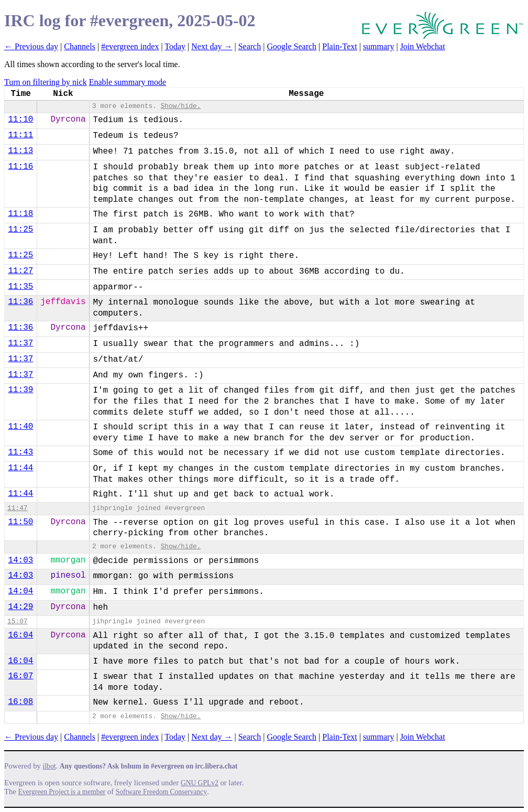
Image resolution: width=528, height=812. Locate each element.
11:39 (20, 390)
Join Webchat (423, 46)
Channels (80, 46)
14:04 (20, 591)
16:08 (20, 702)
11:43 (20, 452)
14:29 (20, 607)
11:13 (20, 151)
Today (175, 46)
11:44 (20, 468)
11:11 (20, 135)
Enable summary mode (128, 82)
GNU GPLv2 (200, 783)
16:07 (20, 676)
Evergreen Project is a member (62, 792)
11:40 (20, 427)
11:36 (20, 302)
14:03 (20, 560)
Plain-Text (339, 46)
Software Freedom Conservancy (161, 792)
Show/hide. (181, 106)
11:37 (20, 343)
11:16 (20, 167)
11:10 (20, 120)
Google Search (291, 46)
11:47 (17, 508)
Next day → (212, 46)
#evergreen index (130, 46)
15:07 (17, 621)
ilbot (49, 766)
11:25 (20, 230)
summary (379, 46)
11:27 (20, 271)
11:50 (20, 522)
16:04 (20, 635)
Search (250, 46)
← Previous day (31, 46)
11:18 (20, 214)
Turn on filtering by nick (46, 82)
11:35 (20, 287)
